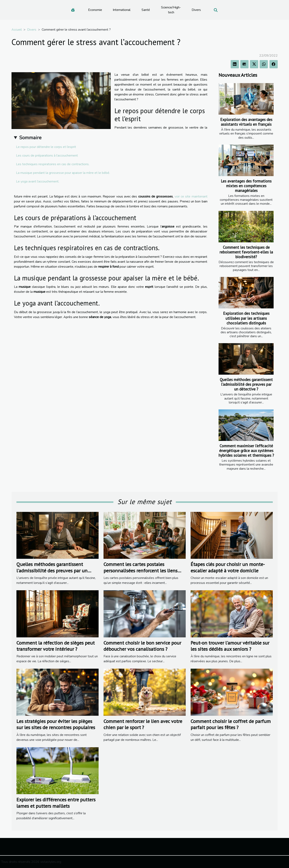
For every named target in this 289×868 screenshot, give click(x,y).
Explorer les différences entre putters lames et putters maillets (56, 803)
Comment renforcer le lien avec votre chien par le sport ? (143, 724)
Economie (95, 10)
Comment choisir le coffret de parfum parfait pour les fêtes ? (231, 724)
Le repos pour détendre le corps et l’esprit (46, 147)
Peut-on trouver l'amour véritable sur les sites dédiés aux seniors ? (230, 646)
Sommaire (30, 138)
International (122, 10)
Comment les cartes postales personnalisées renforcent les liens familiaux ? (140, 571)
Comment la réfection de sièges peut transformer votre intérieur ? (56, 646)
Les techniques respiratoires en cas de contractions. (53, 164)
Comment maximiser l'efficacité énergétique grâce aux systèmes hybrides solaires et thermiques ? (246, 450)
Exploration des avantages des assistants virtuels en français (246, 122)
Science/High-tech (171, 10)
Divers (196, 10)
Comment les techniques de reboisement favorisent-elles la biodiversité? (246, 252)
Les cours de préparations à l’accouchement (47, 156)
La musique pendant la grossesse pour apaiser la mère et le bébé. (63, 173)
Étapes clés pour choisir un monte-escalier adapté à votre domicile (228, 567)
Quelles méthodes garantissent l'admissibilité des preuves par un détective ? (246, 384)
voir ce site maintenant (191, 196)
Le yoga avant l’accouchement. (38, 181)
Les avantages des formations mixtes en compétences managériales (246, 186)
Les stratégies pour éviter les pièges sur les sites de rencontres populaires (56, 724)
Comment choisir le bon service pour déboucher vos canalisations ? (142, 646)
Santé (146, 10)
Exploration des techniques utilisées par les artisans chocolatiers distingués (246, 318)
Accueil (17, 30)
